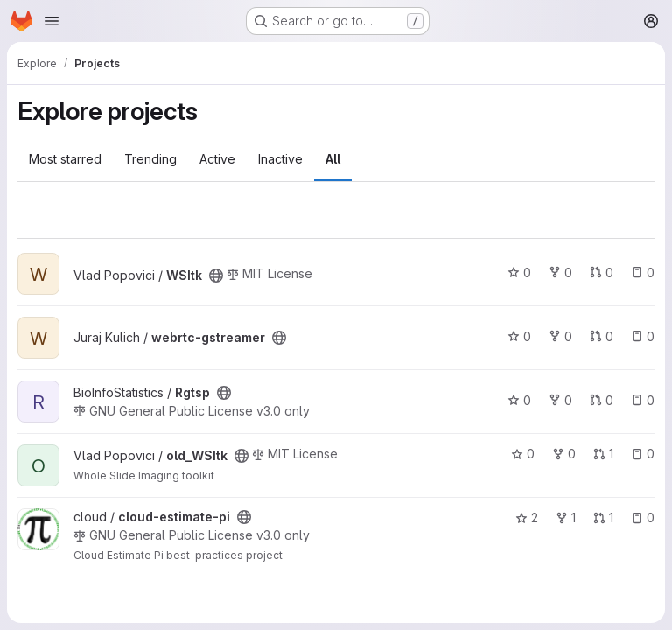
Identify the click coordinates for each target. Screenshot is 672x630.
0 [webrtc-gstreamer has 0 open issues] (643, 336)
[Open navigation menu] (52, 21)
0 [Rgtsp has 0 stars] (519, 400)
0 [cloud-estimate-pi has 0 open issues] (643, 518)
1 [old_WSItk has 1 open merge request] (603, 454)
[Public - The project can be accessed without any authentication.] (216, 276)
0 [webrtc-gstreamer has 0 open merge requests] (602, 336)
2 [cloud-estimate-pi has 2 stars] (527, 518)
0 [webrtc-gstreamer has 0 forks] (560, 336)
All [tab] (333, 159)
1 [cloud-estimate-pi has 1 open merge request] (603, 518)
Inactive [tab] (280, 159)
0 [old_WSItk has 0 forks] (564, 454)
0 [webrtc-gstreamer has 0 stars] (519, 336)
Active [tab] (217, 159)
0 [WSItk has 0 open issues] (643, 273)
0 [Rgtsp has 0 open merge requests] (602, 400)
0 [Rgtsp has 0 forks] (560, 400)
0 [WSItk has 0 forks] (560, 273)
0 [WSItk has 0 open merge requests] (602, 273)
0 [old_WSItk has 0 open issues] (643, 454)
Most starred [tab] (65, 159)
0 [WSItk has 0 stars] (519, 273)
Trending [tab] (150, 159)
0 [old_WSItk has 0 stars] (523, 454)
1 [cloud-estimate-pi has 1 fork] (566, 518)
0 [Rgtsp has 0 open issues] (643, 400)
